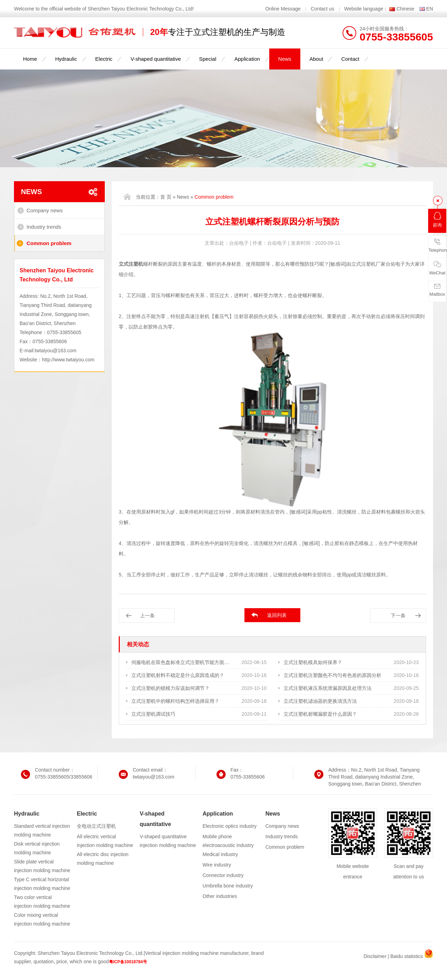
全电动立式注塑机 (96, 826)
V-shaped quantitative (156, 59)
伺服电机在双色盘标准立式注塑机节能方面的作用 (181, 662)
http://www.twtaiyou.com (68, 360)
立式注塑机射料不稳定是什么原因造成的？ (178, 675)
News (285, 59)
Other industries (220, 896)
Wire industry (217, 865)
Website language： (366, 9)
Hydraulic (66, 59)
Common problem (49, 243)
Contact (350, 59)
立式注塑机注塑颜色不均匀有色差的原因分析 (332, 675)
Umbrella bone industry (228, 886)
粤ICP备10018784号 (128, 962)
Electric (104, 59)
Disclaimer (375, 956)
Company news (45, 210)
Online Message (284, 9)
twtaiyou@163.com (56, 351)
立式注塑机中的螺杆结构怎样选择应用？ (175, 701)
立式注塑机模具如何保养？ (313, 662)
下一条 (398, 616)
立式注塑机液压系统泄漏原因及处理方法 (328, 688)
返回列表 (277, 615)
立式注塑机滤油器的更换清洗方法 (320, 701)
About (316, 59)
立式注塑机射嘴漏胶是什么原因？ (320, 714)
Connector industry (223, 875)
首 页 (166, 197)
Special (208, 59)
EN (430, 9)
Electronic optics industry (230, 826)
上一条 (147, 616)
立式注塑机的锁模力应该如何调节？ (170, 688)
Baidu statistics (407, 956)
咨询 (437, 220)
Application (247, 59)
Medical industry (220, 854)
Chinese (405, 9)
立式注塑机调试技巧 (153, 714)
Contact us (323, 9)
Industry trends (44, 227)
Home (30, 59)
